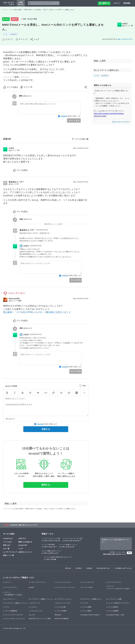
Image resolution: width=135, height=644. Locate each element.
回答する (46, 429)
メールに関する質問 (15, 10)
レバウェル (33, 607)
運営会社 (68, 568)
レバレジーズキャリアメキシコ (14, 619)
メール (5, 34)
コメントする (74, 120)
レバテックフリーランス (51, 539)
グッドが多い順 (82, 139)
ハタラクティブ (34, 603)
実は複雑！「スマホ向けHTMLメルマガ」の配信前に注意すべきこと (37, 312)
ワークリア (84, 603)
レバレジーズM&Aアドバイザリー (118, 603)
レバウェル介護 (60, 607)
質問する (46, 485)
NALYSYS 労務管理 (62, 619)
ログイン (117, 3)
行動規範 (64, 116)
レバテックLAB (58, 558)
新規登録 (127, 3)
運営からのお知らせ (25, 542)
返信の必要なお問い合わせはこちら (114, 554)
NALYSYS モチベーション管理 (40, 619)
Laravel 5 (14, 34)
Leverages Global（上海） (116, 615)
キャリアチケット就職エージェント (41, 599)
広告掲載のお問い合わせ (123, 568)
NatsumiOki (14, 299)
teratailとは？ (8, 538)
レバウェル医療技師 (10, 611)
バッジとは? (8, 542)
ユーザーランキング (10, 552)
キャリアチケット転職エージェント (15, 603)
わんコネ (32, 615)
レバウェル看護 (86, 607)
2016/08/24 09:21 (125, 39)
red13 (125, 24)
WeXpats (58, 615)
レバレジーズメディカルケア (13, 615)
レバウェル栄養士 (61, 611)
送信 (129, 553)
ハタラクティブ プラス (63, 603)
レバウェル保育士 (112, 607)
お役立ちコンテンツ (25, 552)
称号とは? (7, 545)
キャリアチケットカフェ (63, 599)
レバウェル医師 (86, 611)
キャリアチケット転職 (114, 599)
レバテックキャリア (68, 546)
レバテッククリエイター (73, 539)
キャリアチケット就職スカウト (91, 599)
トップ (4, 10)
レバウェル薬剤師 (112, 611)
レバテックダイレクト (52, 552)
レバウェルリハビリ (36, 611)
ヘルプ (21, 549)
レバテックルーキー (49, 546)
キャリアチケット (9, 599)
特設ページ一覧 (9, 555)
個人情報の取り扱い (104, 568)
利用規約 (79, 568)
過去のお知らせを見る (121, 122)
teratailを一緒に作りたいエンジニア (24, 525)
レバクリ (6, 607)
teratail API (23, 545)
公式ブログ (22, 538)
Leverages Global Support (90, 615)
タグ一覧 (6, 549)
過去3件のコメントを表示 (53, 224)
